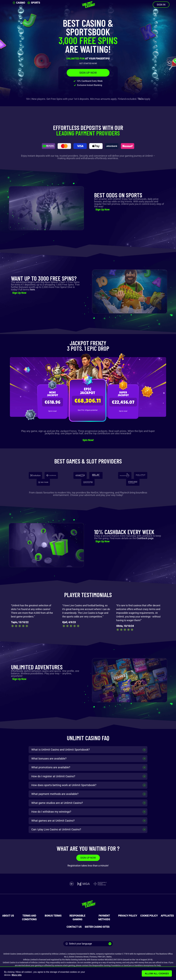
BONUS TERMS (53, 916)
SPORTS (34, 3)
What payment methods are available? (55, 794)
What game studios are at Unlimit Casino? (57, 803)
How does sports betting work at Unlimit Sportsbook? (64, 785)
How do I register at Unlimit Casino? (53, 776)
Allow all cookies (157, 974)
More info (17, 975)
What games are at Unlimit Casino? (53, 821)
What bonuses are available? (49, 759)
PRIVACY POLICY (128, 916)
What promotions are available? (51, 767)
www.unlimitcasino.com (28, 954)
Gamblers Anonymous (144, 965)
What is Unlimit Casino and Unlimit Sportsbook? (61, 750)
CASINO (19, 3)
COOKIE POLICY (149, 916)
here (32, 290)
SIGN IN (161, 5)
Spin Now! (88, 440)
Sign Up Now (102, 210)
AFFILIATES (167, 916)
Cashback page (145, 538)
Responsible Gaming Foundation (107, 965)
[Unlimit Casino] (88, 5)
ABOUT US (8, 916)
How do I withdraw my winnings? (51, 812)
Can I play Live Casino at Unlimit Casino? (56, 829)
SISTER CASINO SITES (97, 927)
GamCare (128, 965)
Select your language (79, 944)
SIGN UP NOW (88, 73)
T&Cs (141, 99)
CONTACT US (74, 927)
